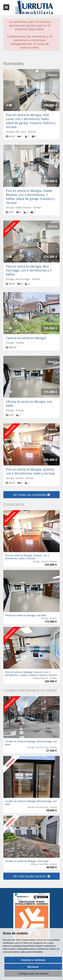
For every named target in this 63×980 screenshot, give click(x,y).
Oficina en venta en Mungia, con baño (26, 615)
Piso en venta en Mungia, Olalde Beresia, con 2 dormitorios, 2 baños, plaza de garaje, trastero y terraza (30, 197)
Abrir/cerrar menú (6, 7)
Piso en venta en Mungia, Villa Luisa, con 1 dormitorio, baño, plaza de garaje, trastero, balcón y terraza (31, 121)
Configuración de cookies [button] (33, 974)
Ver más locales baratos (32, 876)
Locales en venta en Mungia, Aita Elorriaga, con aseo (31, 743)
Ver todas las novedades (32, 495)
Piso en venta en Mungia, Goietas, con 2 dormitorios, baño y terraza (30, 471)
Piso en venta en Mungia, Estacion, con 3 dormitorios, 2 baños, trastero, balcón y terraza (31, 674)
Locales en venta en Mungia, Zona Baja (27, 861)
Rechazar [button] (33, 967)
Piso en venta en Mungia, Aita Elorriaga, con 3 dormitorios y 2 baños (29, 270)
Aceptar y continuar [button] (33, 960)
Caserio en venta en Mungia (26, 338)
